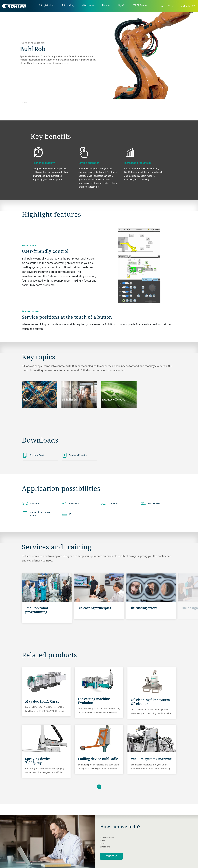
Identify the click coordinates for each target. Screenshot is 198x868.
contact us (111, 856)
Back (25, 102)
